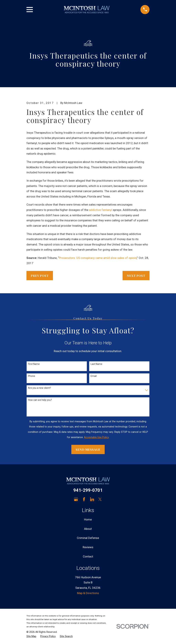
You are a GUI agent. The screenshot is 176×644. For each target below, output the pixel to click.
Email (94, 376)
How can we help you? (40, 400)
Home (88, 519)
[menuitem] (31, 636)
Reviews (88, 547)
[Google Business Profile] (76, 499)
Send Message (88, 449)
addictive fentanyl (101, 210)
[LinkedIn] (92, 499)
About (88, 529)
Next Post (136, 276)
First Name (34, 364)
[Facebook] (84, 499)
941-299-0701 (88, 490)
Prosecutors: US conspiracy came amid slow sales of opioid (98, 258)
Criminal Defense (88, 538)
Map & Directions (88, 593)
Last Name (96, 364)
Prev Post (40, 276)
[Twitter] (100, 499)
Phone (32, 376)
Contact (88, 556)
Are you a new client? (40, 388)
